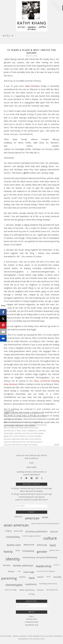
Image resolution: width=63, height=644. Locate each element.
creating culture (22, 433)
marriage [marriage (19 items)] (29, 572)
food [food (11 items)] (18, 550)
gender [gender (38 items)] (42, 552)
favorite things (24, 417)
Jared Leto (8, 436)
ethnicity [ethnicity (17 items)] (42, 545)
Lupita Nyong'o (20, 436)
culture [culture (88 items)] (50, 538)
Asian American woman (14, 425)
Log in (31, 616)
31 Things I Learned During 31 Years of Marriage (32, 494)
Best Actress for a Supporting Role (19, 428)
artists (40, 422)
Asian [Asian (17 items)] (45, 517)
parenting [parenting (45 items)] (9, 578)
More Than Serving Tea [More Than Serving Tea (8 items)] (46, 571)
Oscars (31, 436)
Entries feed (32, 619)
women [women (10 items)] (40, 590)
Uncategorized (15, 419)
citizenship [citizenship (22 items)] (13, 537)
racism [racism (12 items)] (40, 577)
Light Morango (35, 639)
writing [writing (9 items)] (31, 594)
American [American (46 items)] (32, 518)
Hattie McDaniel (32, 86)
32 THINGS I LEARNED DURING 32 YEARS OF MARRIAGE (32, 488)
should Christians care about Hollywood (22, 439)
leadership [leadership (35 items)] (44, 566)
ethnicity (34, 414)
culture (26, 414)
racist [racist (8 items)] (48, 577)
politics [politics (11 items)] (23, 577)
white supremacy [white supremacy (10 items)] (27, 590)
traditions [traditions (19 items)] (31, 584)
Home (32, 463)
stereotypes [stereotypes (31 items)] (14, 585)
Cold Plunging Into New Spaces (32, 497)
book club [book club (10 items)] (18, 531)
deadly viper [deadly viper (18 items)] (14, 545)
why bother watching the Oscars (23, 445)
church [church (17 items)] (54, 532)
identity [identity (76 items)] (13, 559)
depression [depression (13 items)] (29, 545)
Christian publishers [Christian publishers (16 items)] (36, 531)
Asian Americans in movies (35, 425)
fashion (14, 417)
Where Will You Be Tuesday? (31, 491)
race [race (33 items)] (32, 578)
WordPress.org (32, 625)
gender (35, 417)
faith (41, 414)
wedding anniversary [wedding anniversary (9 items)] (48, 584)
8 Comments (9, 411)
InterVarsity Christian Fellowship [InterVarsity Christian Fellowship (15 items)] (40, 557)
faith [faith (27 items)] (53, 545)
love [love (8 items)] (19, 571)
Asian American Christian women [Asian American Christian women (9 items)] (45, 523)
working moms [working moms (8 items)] (52, 590)
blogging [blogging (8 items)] (8, 531)
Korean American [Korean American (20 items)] (23, 565)
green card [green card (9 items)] (54, 550)
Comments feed (32, 622)
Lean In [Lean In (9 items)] (57, 565)
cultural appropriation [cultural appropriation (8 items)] (32, 536)
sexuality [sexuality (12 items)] (57, 577)
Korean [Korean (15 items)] (7, 565)
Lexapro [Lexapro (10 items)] (11, 571)
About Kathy (32, 467)
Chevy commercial (29, 431)
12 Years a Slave (15, 422)
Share (57, 445)
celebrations (16, 414)
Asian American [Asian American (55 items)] (16, 525)
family (7, 417)
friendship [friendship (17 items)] (28, 551)
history (42, 417)
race (6, 419)
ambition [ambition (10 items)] (19, 517)
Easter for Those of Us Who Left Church (31, 500)
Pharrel (38, 436)
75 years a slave (29, 422)
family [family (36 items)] (8, 552)
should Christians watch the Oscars (20, 442)
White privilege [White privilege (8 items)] (11, 590)
